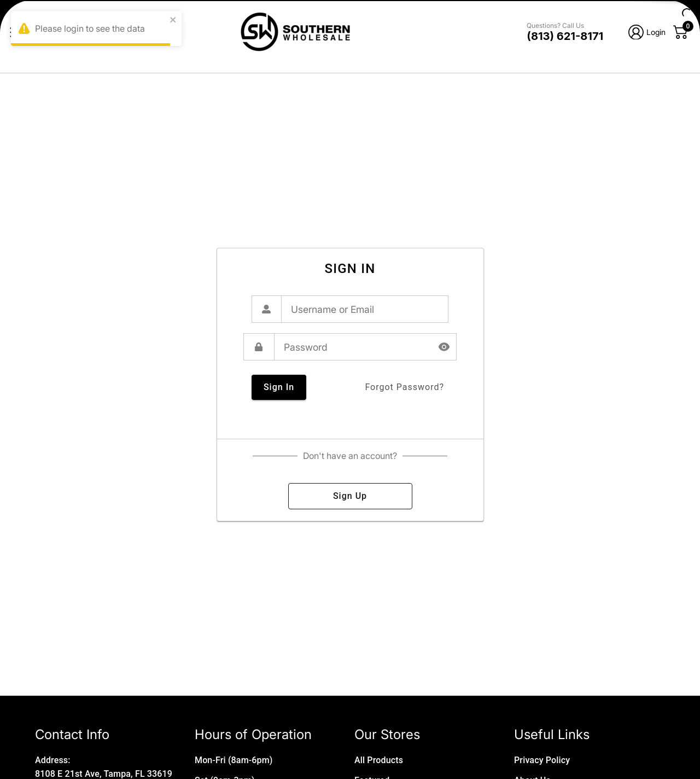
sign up (350, 496)
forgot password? (404, 387)
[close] (173, 21)
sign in (279, 387)
